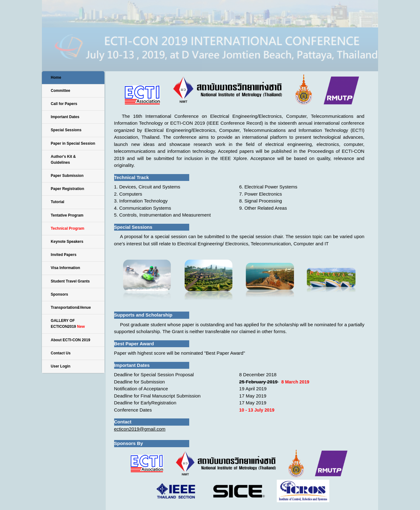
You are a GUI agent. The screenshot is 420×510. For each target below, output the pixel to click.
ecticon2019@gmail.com (140, 429)
